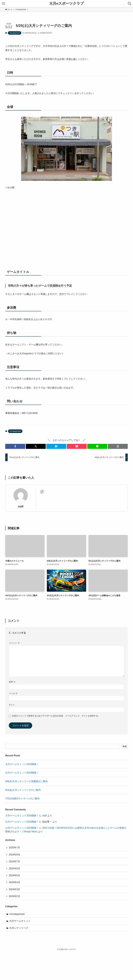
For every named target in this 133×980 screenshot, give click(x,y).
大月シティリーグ (19, 928)
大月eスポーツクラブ (66, 4)
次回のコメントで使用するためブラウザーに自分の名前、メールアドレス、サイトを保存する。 (56, 716)
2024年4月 (14, 882)
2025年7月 (14, 848)
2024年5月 (14, 875)
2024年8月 (14, 855)
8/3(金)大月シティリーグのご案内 (23, 790)
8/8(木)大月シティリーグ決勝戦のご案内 (26, 781)
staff (21, 507)
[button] (15, 446)
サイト (12, 705)
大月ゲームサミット (20, 921)
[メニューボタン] (4, 4)
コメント (14, 643)
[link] (42, 492)
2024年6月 (14, 869)
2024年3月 (14, 889)
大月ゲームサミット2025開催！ (22, 764)
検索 (125, 746)
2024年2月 (14, 896)
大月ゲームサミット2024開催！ (22, 773)
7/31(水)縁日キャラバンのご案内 (22, 799)
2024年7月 (14, 861)
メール (13, 693)
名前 (12, 682)
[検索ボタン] (129, 4)
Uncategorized (15, 33)
